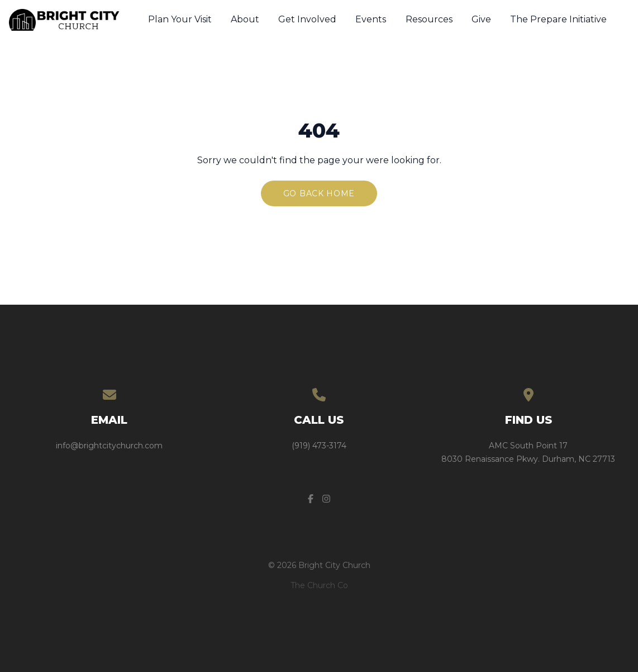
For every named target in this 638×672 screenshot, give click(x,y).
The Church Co (319, 585)
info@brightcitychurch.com (109, 446)
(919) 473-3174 (319, 446)
